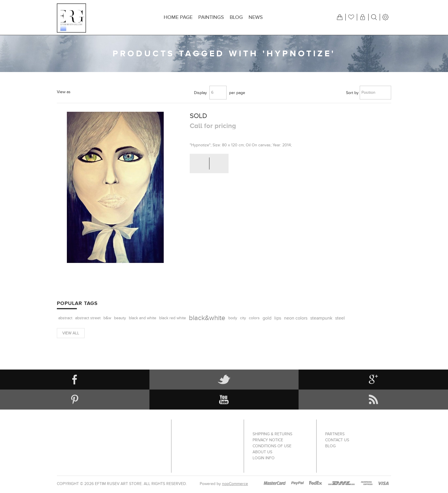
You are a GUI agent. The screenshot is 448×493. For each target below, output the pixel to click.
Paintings (211, 17)
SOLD (198, 116)
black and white (143, 318)
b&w (107, 318)
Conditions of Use (272, 446)
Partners (335, 434)
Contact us (337, 440)
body (233, 318)
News (256, 17)
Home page (178, 17)
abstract (65, 318)
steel (340, 318)
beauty (120, 318)
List (92, 91)
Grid (79, 91)
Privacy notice (268, 440)
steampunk (321, 318)
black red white (173, 318)
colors (254, 318)
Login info (264, 458)
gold (267, 318)
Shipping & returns (272, 434)
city (243, 318)
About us (262, 452)
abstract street (88, 318)
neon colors (296, 318)
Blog (236, 17)
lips (278, 318)
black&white (207, 318)
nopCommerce (235, 484)
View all (71, 333)
